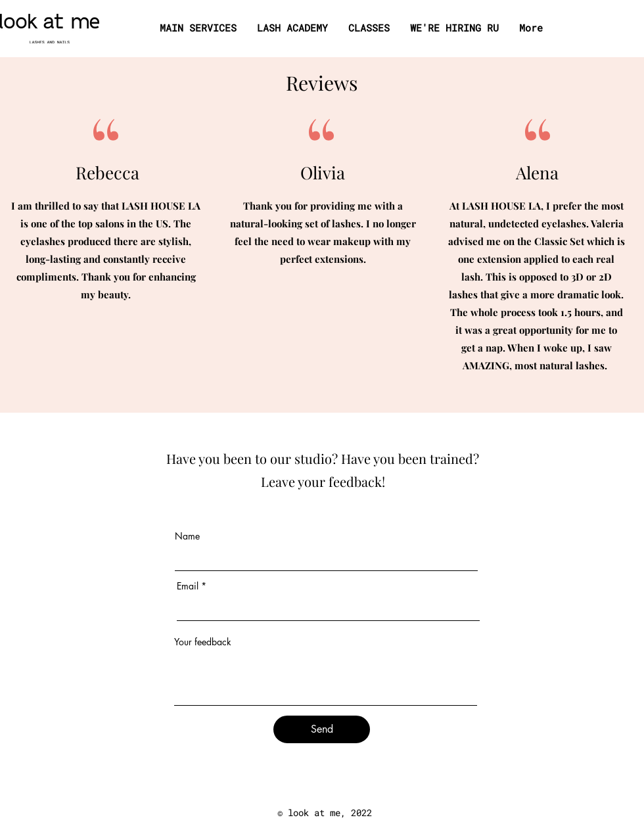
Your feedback (203, 642)
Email (188, 586)
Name (187, 536)
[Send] (322, 729)
